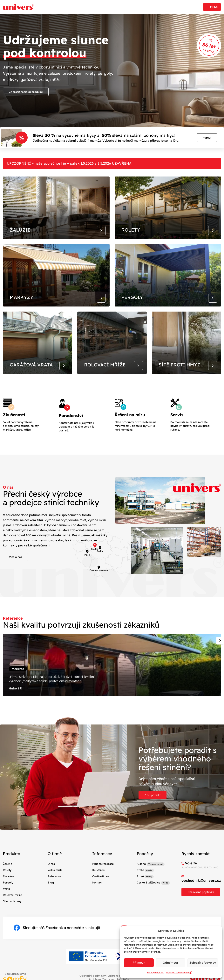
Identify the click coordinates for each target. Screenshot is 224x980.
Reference (54, 883)
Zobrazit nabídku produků (26, 92)
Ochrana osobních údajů (179, 973)
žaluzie (54, 73)
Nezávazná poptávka (201, 899)
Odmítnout (170, 963)
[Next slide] (220, 646)
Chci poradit (153, 802)
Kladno (141, 871)
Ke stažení (99, 877)
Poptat (207, 138)
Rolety (7, 877)
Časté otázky (101, 883)
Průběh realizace (103, 871)
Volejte (191, 870)
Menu (214, 7)
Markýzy (8, 883)
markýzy (11, 79)
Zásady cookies (155, 973)
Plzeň (140, 883)
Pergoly (8, 890)
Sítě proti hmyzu (14, 908)
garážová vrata (35, 79)
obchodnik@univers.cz (201, 888)
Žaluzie (7, 871)
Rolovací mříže (12, 902)
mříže (56, 79)
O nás (51, 871)
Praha (140, 877)
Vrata (6, 896)
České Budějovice (148, 890)
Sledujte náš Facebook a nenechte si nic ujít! (57, 935)
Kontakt (97, 890)
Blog (51, 890)
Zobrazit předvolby (203, 963)
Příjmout (139, 963)
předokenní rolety (80, 73)
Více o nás (15, 562)
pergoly (106, 73)
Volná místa (55, 877)
